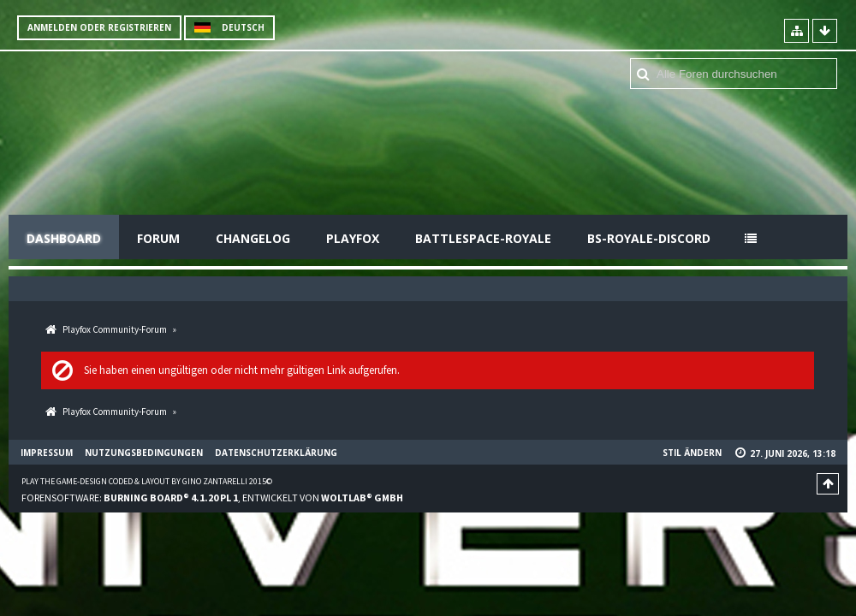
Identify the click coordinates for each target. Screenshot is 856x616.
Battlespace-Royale (483, 238)
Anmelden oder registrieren (99, 27)
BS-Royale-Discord (649, 238)
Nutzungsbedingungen (144, 453)
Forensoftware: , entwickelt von (212, 498)
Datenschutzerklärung (276, 453)
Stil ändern (692, 453)
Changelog (253, 238)
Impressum (47, 453)
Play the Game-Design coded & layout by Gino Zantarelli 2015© (147, 481)
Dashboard (64, 238)
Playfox (353, 238)
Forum (158, 238)
